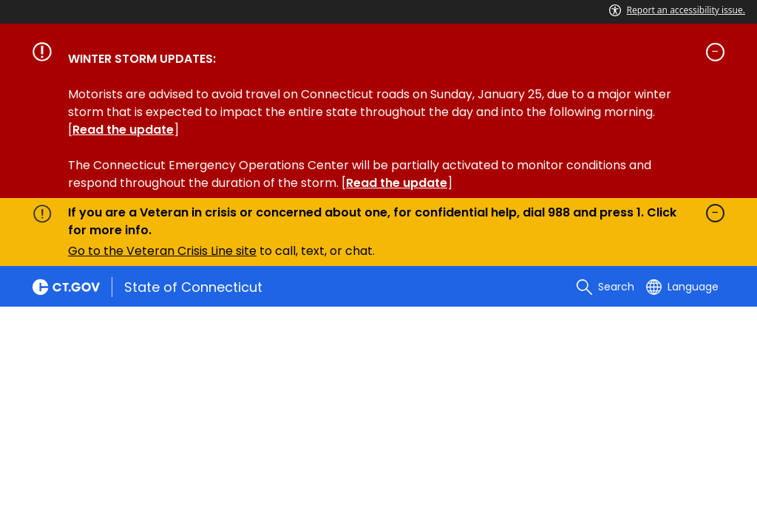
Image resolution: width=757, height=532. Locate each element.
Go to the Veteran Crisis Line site (162, 251)
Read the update (123, 130)
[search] (605, 287)
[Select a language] (682, 287)
